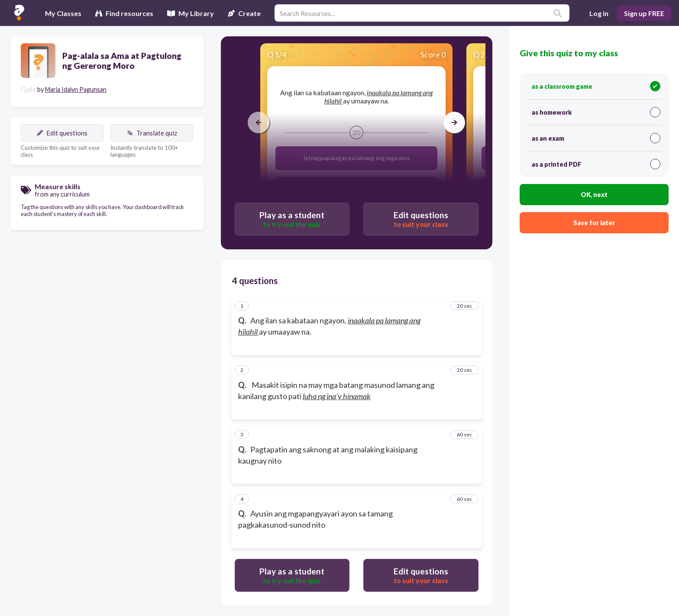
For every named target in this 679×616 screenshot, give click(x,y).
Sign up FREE (644, 13)
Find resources (124, 13)
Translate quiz (152, 133)
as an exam (596, 138)
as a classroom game (596, 86)
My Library (191, 13)
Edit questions (62, 133)
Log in (599, 13)
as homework (596, 112)
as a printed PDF (596, 164)
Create (244, 13)
